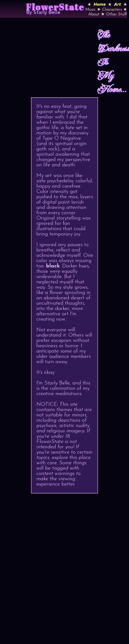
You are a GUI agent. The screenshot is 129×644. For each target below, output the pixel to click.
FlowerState (55, 7)
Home (100, 4)
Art (117, 4)
